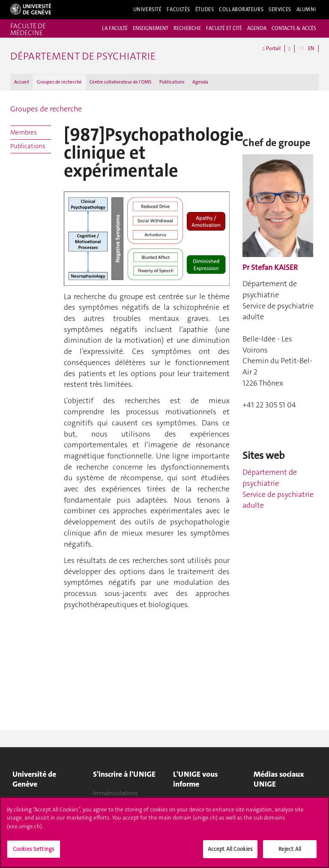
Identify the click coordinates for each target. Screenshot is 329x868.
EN (311, 48)
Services (280, 9)
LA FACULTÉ (115, 28)
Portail (271, 49)
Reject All (290, 852)
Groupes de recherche (59, 82)
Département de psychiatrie (270, 478)
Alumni (306, 9)
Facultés (178, 9)
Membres (23, 132)
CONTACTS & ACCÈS (294, 28)
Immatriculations (115, 793)
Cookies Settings (34, 852)
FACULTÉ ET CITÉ (224, 28)
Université (148, 9)
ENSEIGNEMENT (151, 28)
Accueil (22, 82)
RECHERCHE (187, 28)
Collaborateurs (241, 9)
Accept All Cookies (230, 852)
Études (205, 9)
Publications (172, 82)
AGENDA (257, 28)
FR (301, 48)
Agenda (200, 82)
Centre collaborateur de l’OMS (121, 82)
